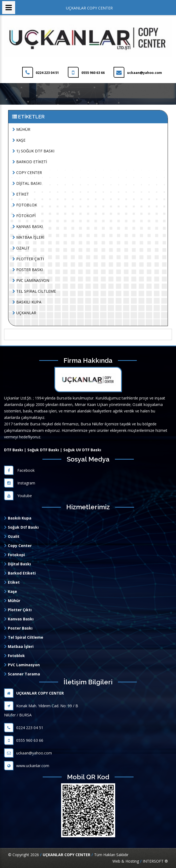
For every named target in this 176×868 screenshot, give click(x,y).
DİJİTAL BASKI (27, 183)
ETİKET (21, 194)
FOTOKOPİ (24, 216)
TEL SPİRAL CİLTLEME (34, 291)
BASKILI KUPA (27, 302)
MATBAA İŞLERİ (28, 237)
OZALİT (21, 248)
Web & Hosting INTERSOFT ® (140, 861)
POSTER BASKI (28, 270)
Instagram (20, 483)
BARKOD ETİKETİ (30, 162)
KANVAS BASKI (28, 226)
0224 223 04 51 (24, 728)
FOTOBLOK (25, 205)
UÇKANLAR (24, 313)
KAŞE (19, 140)
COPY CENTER (27, 172)
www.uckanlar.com (27, 766)
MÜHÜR (21, 129)
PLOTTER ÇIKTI (28, 259)
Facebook (19, 470)
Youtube (18, 496)
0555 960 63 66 (24, 740)
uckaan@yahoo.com (28, 753)
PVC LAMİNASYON (31, 280)
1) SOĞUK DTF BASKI (33, 151)
